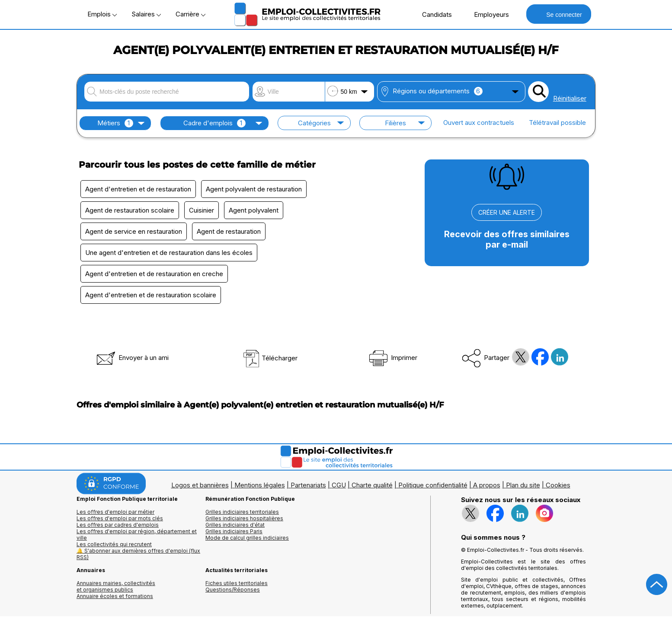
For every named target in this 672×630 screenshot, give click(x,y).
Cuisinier (202, 210)
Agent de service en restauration (134, 231)
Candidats (432, 14)
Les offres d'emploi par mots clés (120, 518)
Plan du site (523, 485)
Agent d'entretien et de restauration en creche (154, 274)
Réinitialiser (570, 98)
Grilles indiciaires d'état (235, 525)
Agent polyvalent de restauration (254, 189)
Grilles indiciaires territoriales (242, 512)
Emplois (102, 14)
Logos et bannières (200, 485)
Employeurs (487, 14)
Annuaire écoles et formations (115, 596)
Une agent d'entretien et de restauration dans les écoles (169, 253)
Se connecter (558, 14)
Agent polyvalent (254, 210)
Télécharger (270, 358)
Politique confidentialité (433, 485)
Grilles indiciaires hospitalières (244, 518)
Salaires (146, 14)
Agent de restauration (229, 231)
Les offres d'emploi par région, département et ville (137, 535)
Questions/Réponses (233, 590)
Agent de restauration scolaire (130, 210)
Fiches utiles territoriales (237, 583)
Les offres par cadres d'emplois (118, 525)
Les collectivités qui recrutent (114, 544)
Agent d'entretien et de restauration (138, 189)
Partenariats (308, 485)
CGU (339, 485)
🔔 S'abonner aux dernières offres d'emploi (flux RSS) (138, 554)
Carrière (190, 14)
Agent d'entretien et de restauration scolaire (151, 295)
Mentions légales (260, 485)
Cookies (558, 485)
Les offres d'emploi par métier (115, 512)
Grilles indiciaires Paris (234, 531)
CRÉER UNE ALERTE (507, 212)
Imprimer (392, 358)
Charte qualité (372, 485)
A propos (487, 485)
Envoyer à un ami (132, 358)
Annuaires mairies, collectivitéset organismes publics (116, 586)
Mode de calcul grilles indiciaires (247, 538)
